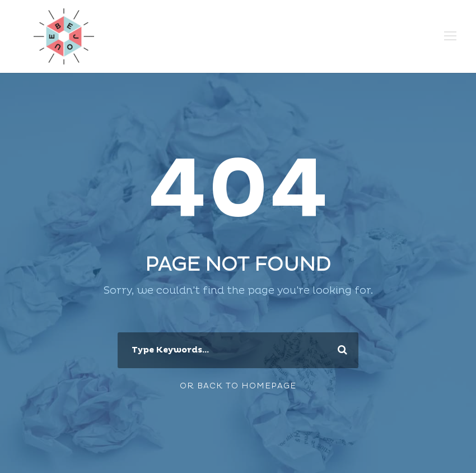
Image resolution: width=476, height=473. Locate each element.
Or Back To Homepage (238, 386)
